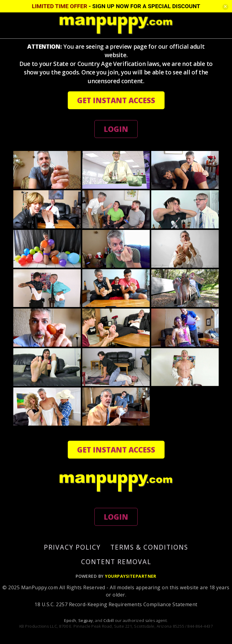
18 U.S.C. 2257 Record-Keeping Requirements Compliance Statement (116, 604)
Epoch (70, 620)
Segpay (86, 620)
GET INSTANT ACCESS (116, 100)
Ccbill (109, 620)
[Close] (225, 7)
